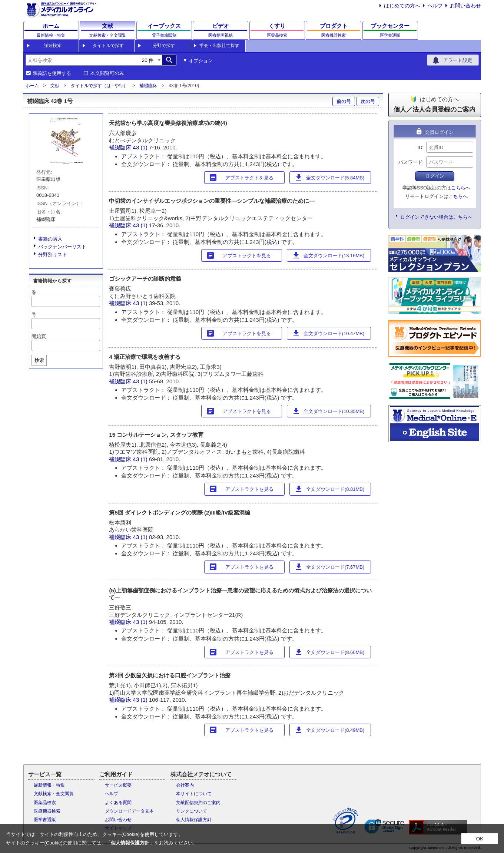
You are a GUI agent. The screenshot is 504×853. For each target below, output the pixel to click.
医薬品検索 (45, 803)
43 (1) (141, 147)
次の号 (368, 101)
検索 (39, 360)
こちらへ (461, 188)
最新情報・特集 (49, 785)
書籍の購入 (50, 239)
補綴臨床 (148, 86)
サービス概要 (118, 785)
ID (420, 147)
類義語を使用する (52, 73)
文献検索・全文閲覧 (54, 794)
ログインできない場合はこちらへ (436, 217)
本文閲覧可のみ (107, 73)
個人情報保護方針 (194, 820)
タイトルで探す (108, 46)
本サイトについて (194, 794)
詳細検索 (53, 46)
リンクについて (192, 811)
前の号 (344, 101)
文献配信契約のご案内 (198, 803)
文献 (55, 86)
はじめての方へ (402, 6)
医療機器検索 (47, 811)
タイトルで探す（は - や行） (100, 86)
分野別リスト (53, 254)
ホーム (32, 86)
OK (480, 839)
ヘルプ (435, 6)
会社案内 (185, 785)
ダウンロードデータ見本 (129, 811)
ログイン (435, 176)
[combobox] (81, 60)
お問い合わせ (465, 6)
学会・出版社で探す (219, 46)
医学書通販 (45, 820)
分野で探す (164, 46)
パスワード (410, 162)
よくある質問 (118, 803)
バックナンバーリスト (62, 247)
